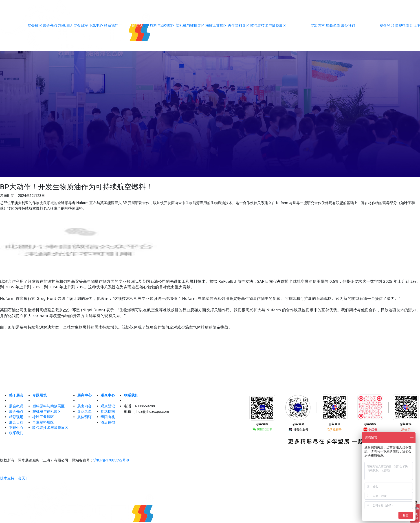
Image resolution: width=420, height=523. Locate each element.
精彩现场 (66, 25)
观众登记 (108, 406)
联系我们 (111, 25)
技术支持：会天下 (14, 478)
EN (414, 25)
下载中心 (96, 25)
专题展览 (40, 395)
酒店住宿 (108, 422)
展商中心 (84, 395)
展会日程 (81, 25)
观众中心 (108, 395)
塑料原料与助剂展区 (159, 25)
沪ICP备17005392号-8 (111, 460)
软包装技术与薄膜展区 (268, 25)
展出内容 (318, 25)
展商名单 (333, 25)
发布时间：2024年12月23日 (22, 196)
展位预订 (348, 25)
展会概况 (35, 25)
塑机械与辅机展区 (191, 25)
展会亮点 (51, 25)
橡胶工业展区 (217, 25)
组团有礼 (108, 417)
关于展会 (16, 395)
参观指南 (108, 412)
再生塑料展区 (239, 25)
